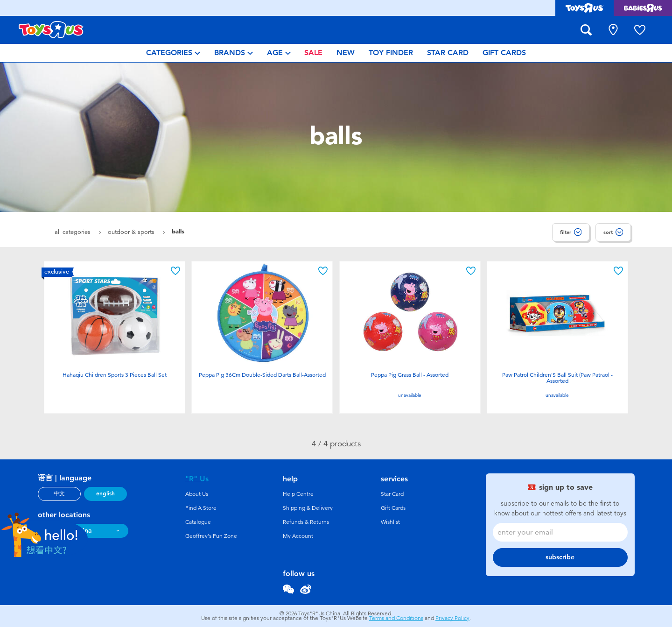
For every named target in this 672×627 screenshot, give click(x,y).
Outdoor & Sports (132, 232)
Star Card (392, 494)
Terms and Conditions (396, 618)
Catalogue (198, 522)
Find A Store (201, 508)
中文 (59, 493)
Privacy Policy (452, 618)
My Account (298, 536)
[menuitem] (173, 53)
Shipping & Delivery (308, 508)
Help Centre (298, 494)
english (105, 493)
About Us (197, 494)
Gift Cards (393, 508)
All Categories (73, 232)
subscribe (560, 557)
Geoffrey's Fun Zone (211, 536)
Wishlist (390, 522)
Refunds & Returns (306, 522)
